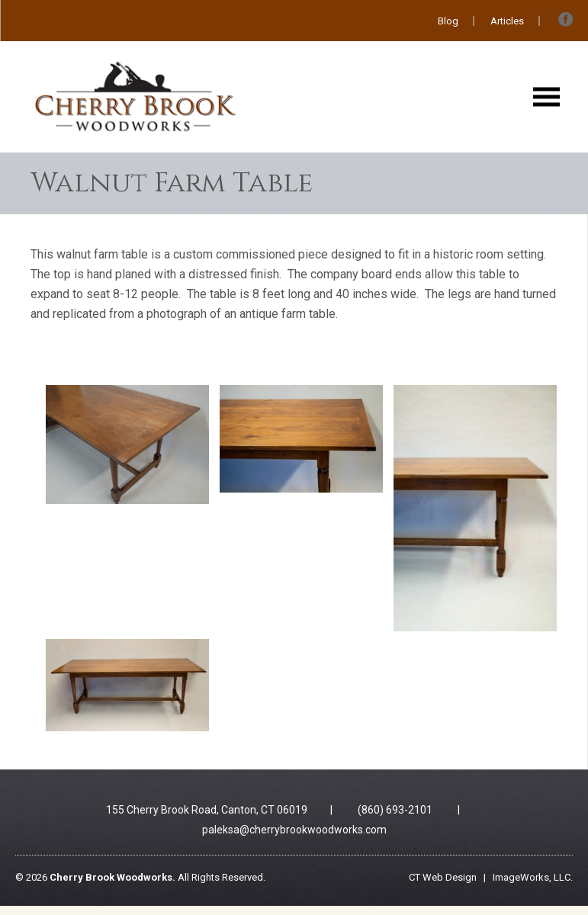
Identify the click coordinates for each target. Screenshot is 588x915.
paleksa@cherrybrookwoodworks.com (294, 830)
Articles (507, 21)
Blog (448, 21)
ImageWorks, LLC (532, 877)
